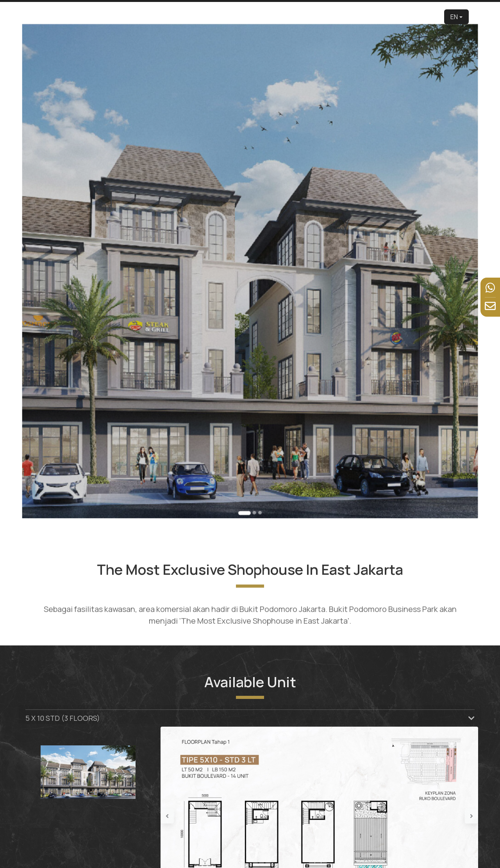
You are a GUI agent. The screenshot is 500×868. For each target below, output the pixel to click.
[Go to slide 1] (247, 392)
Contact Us (421, 17)
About (220, 17)
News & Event (380, 17)
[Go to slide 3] (255, 392)
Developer (191, 17)
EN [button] (454, 17)
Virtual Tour (303, 17)
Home (162, 17)
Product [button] (264, 17)
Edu (240, 17)
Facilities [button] (337, 17)
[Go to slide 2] (252, 392)
